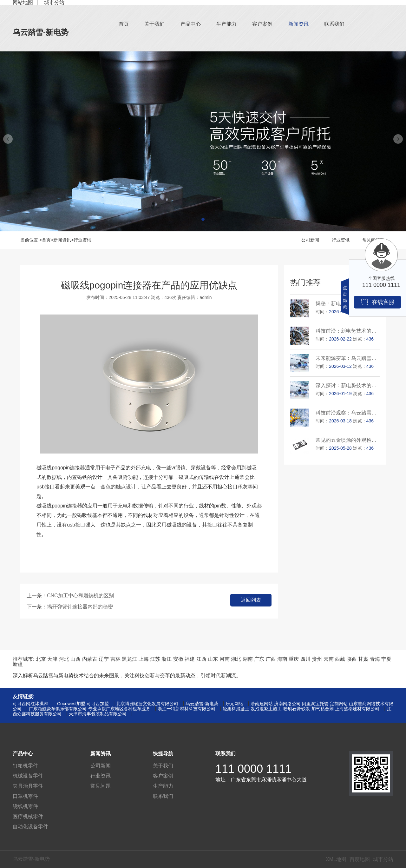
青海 (375, 659)
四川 (305, 659)
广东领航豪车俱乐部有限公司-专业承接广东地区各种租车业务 (90, 709)
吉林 (115, 659)
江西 (201, 659)
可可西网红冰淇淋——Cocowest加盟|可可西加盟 (61, 704)
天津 (52, 659)
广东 (259, 659)
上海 (144, 659)
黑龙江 (129, 659)
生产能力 (226, 24)
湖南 (248, 659)
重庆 (294, 659)
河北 (64, 659)
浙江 (167, 659)
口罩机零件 (25, 796)
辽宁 (104, 659)
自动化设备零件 (30, 827)
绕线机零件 (25, 806)
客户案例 (262, 24)
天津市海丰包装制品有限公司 (98, 714)
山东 (213, 659)
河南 (225, 659)
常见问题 (101, 786)
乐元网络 (234, 704)
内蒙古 (90, 659)
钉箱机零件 (25, 766)
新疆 (18, 664)
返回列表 (251, 600)
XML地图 (336, 859)
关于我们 (154, 24)
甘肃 (363, 659)
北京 (41, 659)
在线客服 (378, 302)
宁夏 (386, 659)
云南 (329, 659)
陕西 (352, 659)
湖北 (236, 659)
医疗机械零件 (28, 816)
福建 (190, 659)
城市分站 (383, 859)
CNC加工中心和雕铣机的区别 (80, 596)
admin (206, 297)
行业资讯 (82, 240)
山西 (75, 659)
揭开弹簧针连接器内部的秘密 (80, 607)
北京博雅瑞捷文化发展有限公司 (147, 704)
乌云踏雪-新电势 (41, 32)
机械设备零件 (28, 776)
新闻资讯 (298, 24)
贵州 (317, 659)
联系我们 (334, 24)
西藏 (340, 659)
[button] (203, 219)
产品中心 (191, 24)
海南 (282, 659)
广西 (271, 659)
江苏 (155, 659)
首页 (124, 24)
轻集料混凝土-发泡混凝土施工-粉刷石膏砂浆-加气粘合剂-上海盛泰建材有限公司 (301, 709)
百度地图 (360, 859)
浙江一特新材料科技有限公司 (187, 709)
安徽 (178, 659)
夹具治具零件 (28, 786)
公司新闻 (310, 240)
